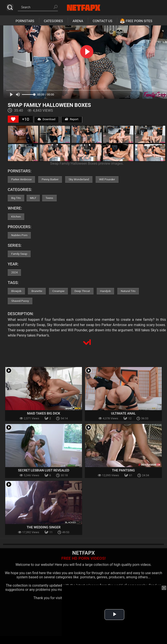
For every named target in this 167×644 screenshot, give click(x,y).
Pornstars (25, 21)
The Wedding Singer (44, 527)
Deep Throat (82, 291)
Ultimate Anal (123, 413)
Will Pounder (107, 179)
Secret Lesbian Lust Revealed (44, 470)
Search (10, 7)
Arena (78, 21)
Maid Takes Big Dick (44, 413)
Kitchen (16, 217)
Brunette (37, 291)
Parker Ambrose (21, 179)
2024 (14, 273)
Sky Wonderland (79, 179)
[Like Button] (13, 119)
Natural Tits (128, 291)
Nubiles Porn (19, 235)
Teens (49, 198)
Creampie (58, 291)
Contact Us (102, 21)
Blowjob (16, 291)
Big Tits (16, 198)
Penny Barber (50, 179)
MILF (33, 198)
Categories (53, 21)
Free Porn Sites (139, 21)
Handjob (106, 291)
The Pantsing (123, 470)
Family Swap (19, 254)
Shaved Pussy (20, 301)
